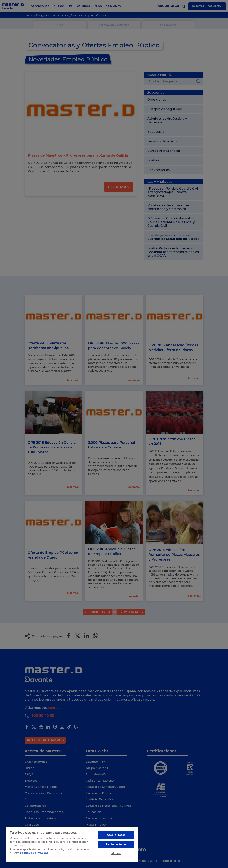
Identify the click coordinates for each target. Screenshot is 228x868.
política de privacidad (34, 853)
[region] (72, 844)
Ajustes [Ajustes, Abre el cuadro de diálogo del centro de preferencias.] (116, 853)
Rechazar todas (116, 844)
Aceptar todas (116, 835)
